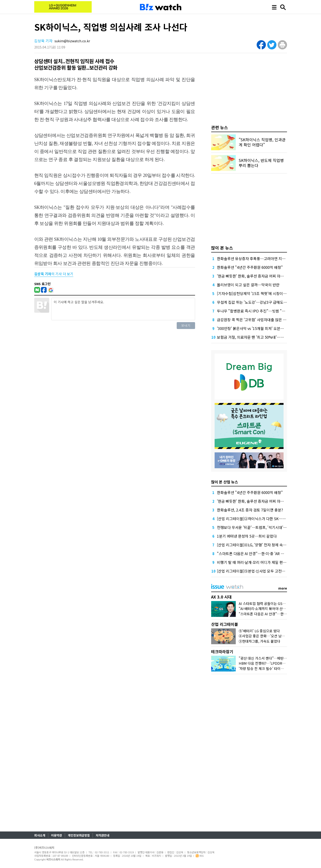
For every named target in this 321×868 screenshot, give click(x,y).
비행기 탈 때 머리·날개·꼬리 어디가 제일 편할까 (253, 562)
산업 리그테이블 (225, 624)
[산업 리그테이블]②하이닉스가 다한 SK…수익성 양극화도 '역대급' (269, 519)
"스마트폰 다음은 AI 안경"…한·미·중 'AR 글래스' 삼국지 (260, 553)
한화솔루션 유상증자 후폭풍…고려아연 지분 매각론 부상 (261, 258)
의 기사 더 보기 (54, 274)
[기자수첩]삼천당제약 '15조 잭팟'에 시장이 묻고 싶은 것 (260, 293)
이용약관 (57, 835)
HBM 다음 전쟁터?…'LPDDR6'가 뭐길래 (269, 663)
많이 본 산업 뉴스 (225, 482)
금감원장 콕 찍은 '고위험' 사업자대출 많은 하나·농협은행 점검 (265, 320)
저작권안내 (102, 835)
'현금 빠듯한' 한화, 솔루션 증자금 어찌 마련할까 (254, 276)
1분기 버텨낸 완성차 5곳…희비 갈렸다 (247, 536)
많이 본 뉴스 (222, 248)
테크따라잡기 (222, 651)
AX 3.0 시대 (221, 597)
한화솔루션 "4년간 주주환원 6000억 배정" (250, 267)
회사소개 (40, 835)
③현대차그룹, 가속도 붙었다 (260, 641)
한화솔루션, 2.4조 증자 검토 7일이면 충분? (250, 510)
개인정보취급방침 (79, 835)
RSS (200, 856)
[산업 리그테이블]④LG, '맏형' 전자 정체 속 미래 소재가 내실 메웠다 (269, 545)
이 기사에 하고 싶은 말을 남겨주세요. (123, 309)
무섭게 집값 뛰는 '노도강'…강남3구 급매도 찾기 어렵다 (260, 302)
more (283, 588)
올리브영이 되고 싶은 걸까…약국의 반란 (248, 285)
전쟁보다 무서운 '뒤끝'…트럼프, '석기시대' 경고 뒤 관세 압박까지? (268, 527)
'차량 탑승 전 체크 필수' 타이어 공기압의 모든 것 (274, 668)
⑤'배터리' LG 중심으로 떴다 (259, 631)
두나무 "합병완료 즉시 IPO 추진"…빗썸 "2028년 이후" (260, 311)
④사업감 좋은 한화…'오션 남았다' (264, 636)
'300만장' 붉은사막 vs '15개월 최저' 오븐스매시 (254, 328)
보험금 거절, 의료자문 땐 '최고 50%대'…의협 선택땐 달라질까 (265, 337)
